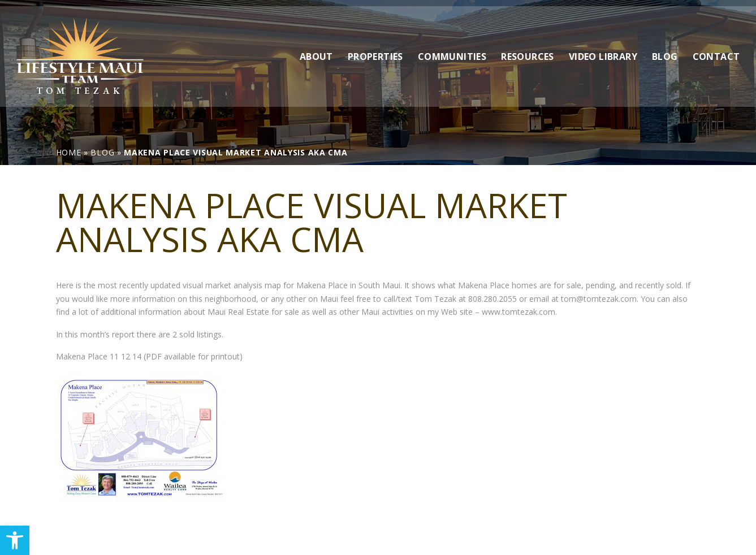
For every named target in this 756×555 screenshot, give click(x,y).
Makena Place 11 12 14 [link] (99, 356)
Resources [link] (528, 50)
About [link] (316, 50)
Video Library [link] (603, 50)
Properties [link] (375, 50)
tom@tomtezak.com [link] (599, 299)
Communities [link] (452, 50)
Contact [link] (716, 50)
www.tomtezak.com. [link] (519, 312)
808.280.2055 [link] (493, 299)
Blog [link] (665, 50)
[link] (15, 540)
